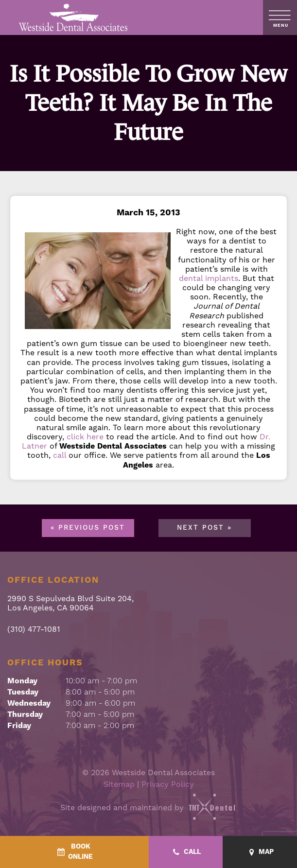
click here (85, 437)
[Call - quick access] (186, 852)
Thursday (25, 714)
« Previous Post (88, 528)
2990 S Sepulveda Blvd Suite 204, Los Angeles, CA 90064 (70, 604)
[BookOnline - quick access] (74, 852)
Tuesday (23, 692)
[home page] (74, 17)
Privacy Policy (168, 784)
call (60, 455)
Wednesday (29, 703)
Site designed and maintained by (149, 808)
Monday (22, 681)
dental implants (209, 278)
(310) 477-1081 (34, 630)
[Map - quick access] (260, 852)
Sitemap (119, 784)
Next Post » (204, 528)
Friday (19, 726)
